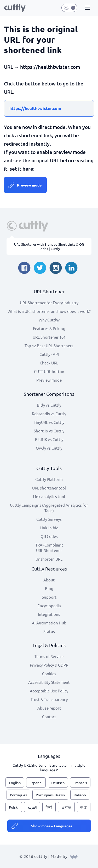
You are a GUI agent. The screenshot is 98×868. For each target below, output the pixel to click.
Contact (49, 717)
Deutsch (58, 783)
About (49, 580)
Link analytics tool (49, 496)
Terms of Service (49, 656)
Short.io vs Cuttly (49, 431)
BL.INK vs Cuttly (49, 439)
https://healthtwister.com (35, 108)
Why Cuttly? (49, 320)
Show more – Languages (52, 826)
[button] (87, 8)
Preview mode (29, 185)
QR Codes (49, 536)
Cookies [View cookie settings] (49, 674)
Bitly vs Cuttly (49, 405)
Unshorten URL (49, 559)
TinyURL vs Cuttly (49, 422)
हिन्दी (49, 807)
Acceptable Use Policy (49, 691)
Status (49, 631)
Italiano (80, 795)
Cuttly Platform (49, 479)
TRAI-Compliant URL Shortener (49, 548)
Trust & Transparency (49, 699)
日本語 (66, 807)
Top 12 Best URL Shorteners (49, 346)
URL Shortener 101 (49, 337)
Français (80, 783)
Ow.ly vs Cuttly (49, 448)
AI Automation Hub (49, 623)
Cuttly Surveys (49, 519)
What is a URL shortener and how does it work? (49, 311)
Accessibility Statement (49, 682)
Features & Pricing (49, 328)
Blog (49, 588)
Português (18, 795)
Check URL (49, 363)
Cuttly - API (49, 354)
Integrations (49, 614)
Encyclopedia (49, 606)
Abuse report (49, 708)
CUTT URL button (49, 371)
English (15, 783)
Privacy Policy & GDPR (49, 665)
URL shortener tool (49, 488)
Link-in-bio (49, 528)
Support (49, 597)
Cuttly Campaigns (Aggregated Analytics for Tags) (49, 508)
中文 (84, 807)
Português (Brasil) (50, 795)
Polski (14, 807)
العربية (32, 807)
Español (36, 783)
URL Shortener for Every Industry (49, 303)
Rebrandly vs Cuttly (49, 414)
